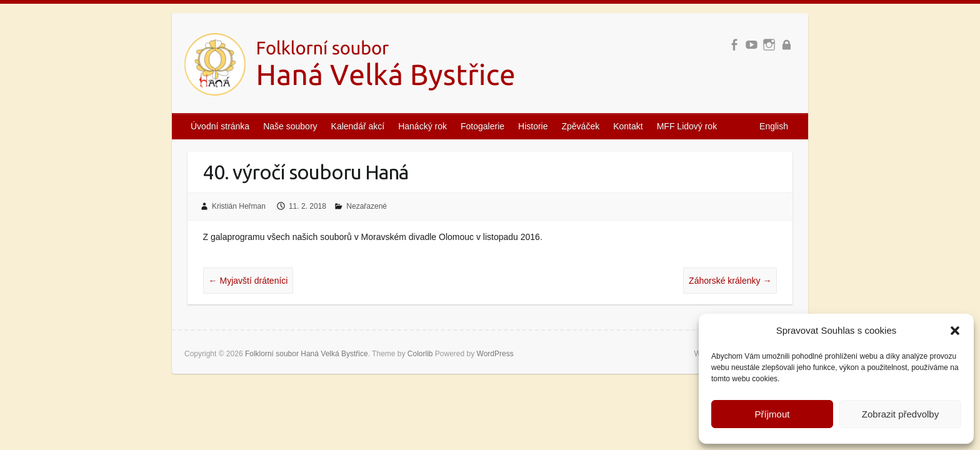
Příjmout (772, 414)
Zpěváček (581, 126)
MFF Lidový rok (687, 126)
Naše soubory (290, 126)
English (774, 126)
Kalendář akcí (358, 126)
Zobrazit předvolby (900, 414)
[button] (955, 331)
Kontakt (628, 126)
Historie (533, 126)
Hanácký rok (422, 126)
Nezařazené (367, 206)
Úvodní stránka (220, 126)
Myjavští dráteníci (248, 281)
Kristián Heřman (239, 206)
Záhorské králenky (730, 281)
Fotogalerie (482, 126)
